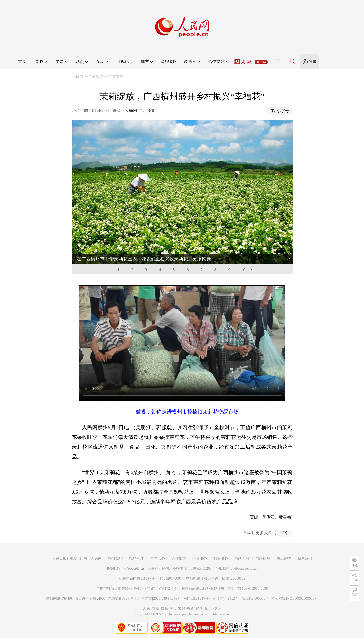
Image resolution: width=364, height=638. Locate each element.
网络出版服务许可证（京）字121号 (211, 599)
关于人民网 (93, 559)
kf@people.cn (134, 569)
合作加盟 (179, 559)
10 (243, 270)
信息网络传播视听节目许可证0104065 (76, 599)
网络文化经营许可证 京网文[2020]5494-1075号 (144, 599)
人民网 (78, 76)
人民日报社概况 (65, 559)
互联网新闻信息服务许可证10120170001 (150, 579)
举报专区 (169, 62)
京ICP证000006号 (255, 599)
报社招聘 (116, 559)
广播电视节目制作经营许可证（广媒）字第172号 (135, 589)
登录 (313, 62)
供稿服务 (200, 559)
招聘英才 (137, 559)
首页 (22, 62)
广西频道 (96, 76)
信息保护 (284, 559)
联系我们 (305, 559)
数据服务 (221, 559)
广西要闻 (116, 76)
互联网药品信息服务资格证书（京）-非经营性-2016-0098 (223, 589)
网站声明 (242, 559)
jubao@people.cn (246, 569)
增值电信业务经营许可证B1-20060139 (216, 579)
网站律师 (263, 559)
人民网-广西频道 (140, 111)
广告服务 (158, 559)
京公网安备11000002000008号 (295, 599)
